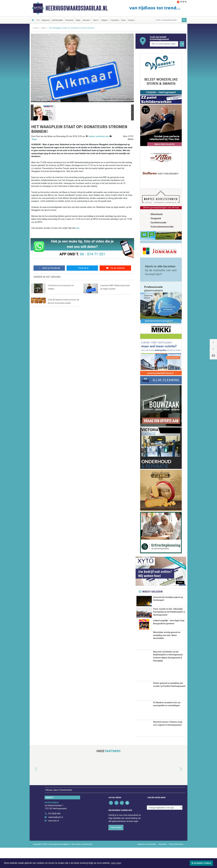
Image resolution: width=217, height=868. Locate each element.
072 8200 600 (54, 834)
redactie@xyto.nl (56, 837)
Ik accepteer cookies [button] (201, 863)
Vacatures (115, 20)
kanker (92, 136)
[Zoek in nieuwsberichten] (168, 20)
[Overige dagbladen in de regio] (165, 828)
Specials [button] (86, 20)
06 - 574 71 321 (92, 254)
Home (36, 28)
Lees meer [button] (116, 863)
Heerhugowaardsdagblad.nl (77, 8)
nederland (100, 136)
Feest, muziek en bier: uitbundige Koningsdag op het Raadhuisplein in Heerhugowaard (169, 614)
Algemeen (46, 20)
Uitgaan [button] (104, 20)
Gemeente (69, 20)
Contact (131, 20)
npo (107, 136)
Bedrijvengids (58, 20)
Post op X (82, 268)
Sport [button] (95, 20)
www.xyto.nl (53, 841)
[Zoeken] (184, 20)
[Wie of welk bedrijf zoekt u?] (164, 44)
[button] (32, 113)
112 (38, 20)
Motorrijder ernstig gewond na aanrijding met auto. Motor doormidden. (167, 655)
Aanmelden (116, 848)
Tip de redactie (115, 268)
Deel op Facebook (49, 268)
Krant (124, 20)
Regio (78, 20)
